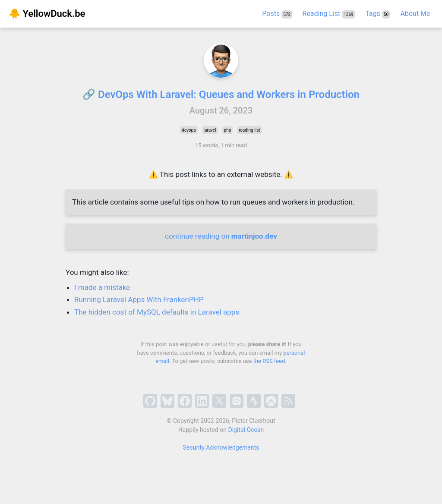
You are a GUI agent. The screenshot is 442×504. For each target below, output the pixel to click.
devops (189, 130)
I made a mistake (102, 287)
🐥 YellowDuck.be (47, 14)
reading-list (249, 130)
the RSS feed (269, 361)
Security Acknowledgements (221, 447)
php (228, 130)
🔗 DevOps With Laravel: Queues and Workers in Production (221, 94)
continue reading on (221, 236)
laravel (210, 130)
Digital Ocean (246, 430)
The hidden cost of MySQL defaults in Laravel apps (157, 312)
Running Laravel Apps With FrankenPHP (139, 299)
